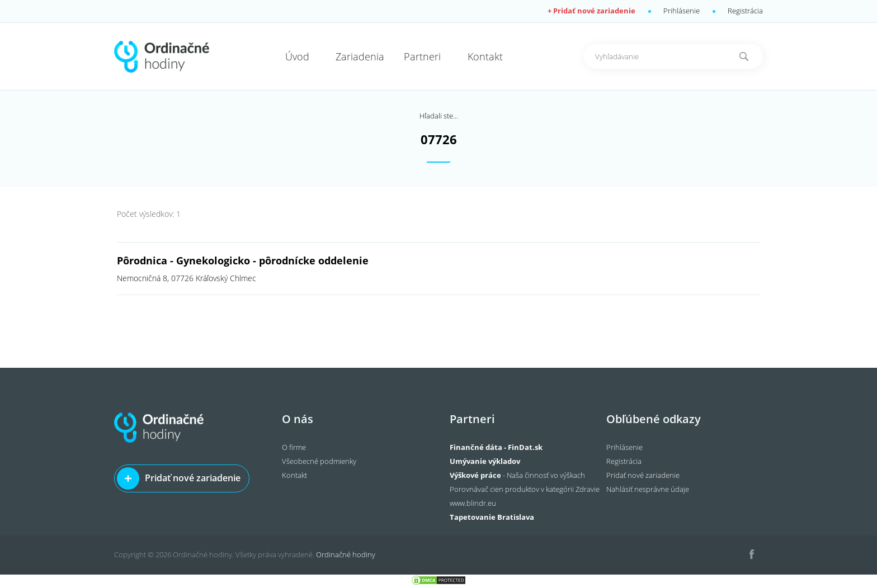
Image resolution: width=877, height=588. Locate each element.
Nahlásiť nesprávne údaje (648, 489)
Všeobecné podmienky (319, 461)
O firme (294, 447)
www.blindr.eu (473, 503)
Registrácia (745, 11)
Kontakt (294, 475)
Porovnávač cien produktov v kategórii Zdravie (525, 489)
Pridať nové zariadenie (193, 478)
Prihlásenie (682, 11)
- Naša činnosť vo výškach (517, 475)
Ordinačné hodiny (346, 554)
